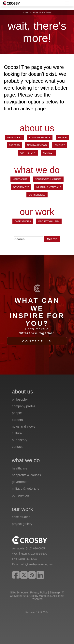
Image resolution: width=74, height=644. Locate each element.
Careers (14, 145)
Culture (60, 145)
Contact (48, 153)
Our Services (37, 195)
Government (21, 187)
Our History (28, 153)
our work (37, 212)
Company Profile (40, 137)
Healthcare (20, 179)
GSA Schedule (19, 592)
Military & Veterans (49, 187)
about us (37, 128)
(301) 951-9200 (38, 554)
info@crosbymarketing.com (37, 564)
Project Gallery (49, 221)
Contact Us (37, 341)
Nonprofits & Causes (48, 179)
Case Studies (23, 221)
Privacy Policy (39, 592)
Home (25, 13)
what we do (37, 170)
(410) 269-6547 (28, 559)
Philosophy (15, 137)
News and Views (37, 145)
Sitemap (55, 592)
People (62, 137)
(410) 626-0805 (35, 548)
